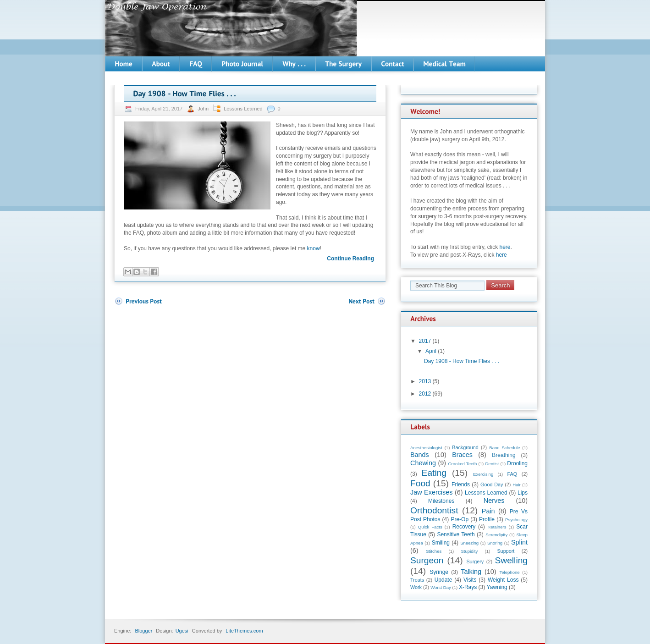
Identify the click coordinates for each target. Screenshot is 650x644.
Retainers (497, 527)
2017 (425, 341)
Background (465, 447)
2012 (425, 394)
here (505, 247)
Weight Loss (503, 580)
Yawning (497, 587)
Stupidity (469, 551)
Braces (462, 455)
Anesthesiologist (426, 448)
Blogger (143, 631)
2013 (425, 381)
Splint (519, 542)
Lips (523, 493)
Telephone (509, 572)
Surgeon (427, 560)
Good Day (492, 484)
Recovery (464, 527)
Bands (420, 455)
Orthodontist (434, 510)
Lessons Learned (243, 109)
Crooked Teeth (463, 464)
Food (420, 483)
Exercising (483, 474)
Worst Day (441, 587)
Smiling (441, 543)
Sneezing (469, 543)
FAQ (512, 474)
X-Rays (468, 587)
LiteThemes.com (244, 631)
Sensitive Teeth (456, 534)
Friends (461, 484)
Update (443, 580)
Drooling (517, 463)
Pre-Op (460, 519)
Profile (487, 519)
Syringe (439, 572)
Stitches (434, 551)
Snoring (495, 543)
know (314, 248)
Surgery (475, 561)
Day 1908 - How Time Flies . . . (462, 361)
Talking (471, 572)
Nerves (494, 501)
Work (416, 587)
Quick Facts (430, 527)
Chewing (423, 463)
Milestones (441, 501)
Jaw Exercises (431, 492)
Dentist (492, 464)
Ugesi (182, 631)
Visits (470, 580)
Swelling (511, 560)
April (431, 351)
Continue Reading (350, 259)
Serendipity (496, 535)
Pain (488, 511)
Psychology (516, 520)
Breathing (504, 455)
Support (506, 551)
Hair (517, 485)
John (204, 109)
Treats (417, 580)
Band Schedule (504, 448)
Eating (434, 473)
